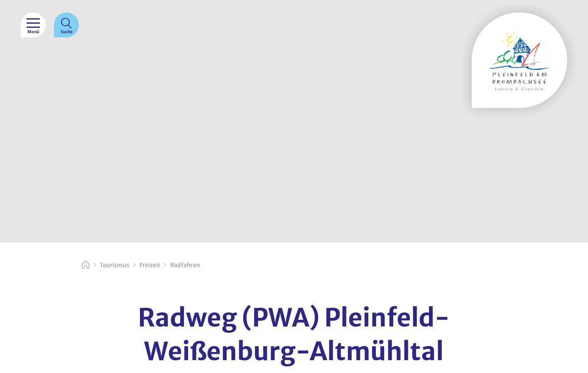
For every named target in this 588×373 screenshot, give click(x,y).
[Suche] (66, 25)
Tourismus (115, 265)
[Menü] (33, 25)
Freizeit (150, 265)
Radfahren (185, 265)
